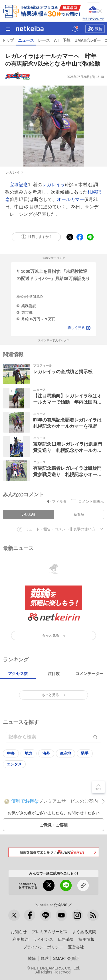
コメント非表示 (91, 502)
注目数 (54, 674)
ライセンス (43, 939)
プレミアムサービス (50, 932)
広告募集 (66, 939)
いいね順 (28, 514)
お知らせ (19, 932)
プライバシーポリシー (43, 947)
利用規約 (21, 939)
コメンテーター (89, 674)
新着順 (79, 514)
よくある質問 (84, 932)
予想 (66, 40)
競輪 (95, 28)
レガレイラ (54, 184)
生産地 (65, 753)
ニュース (26, 40)
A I (56, 40)
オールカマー (70, 199)
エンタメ (14, 764)
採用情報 (86, 939)
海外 (46, 753)
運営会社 (76, 947)
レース (44, 40)
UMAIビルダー (88, 40)
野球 (45, 958)
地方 (29, 753)
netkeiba (30, 29)
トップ (8, 40)
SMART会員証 (66, 958)
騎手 (85, 753)
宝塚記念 (19, 184)
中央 (11, 753)
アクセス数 (18, 674)
